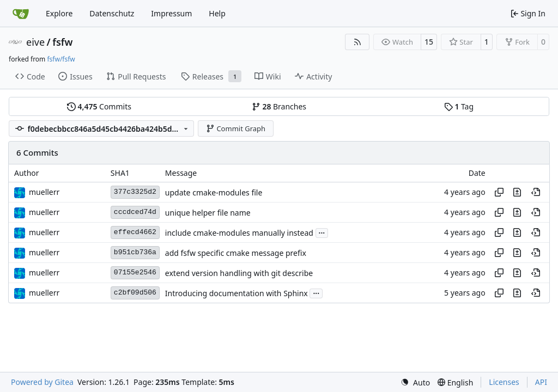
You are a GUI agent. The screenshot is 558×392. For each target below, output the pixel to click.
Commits (99, 106)
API (541, 382)
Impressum (171, 13)
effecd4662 (135, 232)
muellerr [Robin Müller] (44, 192)
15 (429, 42)
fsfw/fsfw (61, 59)
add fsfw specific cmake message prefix (236, 253)
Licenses (504, 382)
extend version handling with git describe (239, 273)
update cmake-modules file (214, 192)
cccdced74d (135, 212)
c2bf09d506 (135, 293)
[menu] (415, 382)
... (322, 232)
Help (217, 13)
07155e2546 (135, 272)
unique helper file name (208, 213)
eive (35, 42)
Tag (459, 106)
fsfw (62, 42)
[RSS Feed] (357, 42)
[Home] (21, 14)
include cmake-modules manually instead (239, 233)
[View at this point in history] (536, 192)
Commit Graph (236, 128)
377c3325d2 (135, 192)
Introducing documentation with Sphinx (236, 293)
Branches (279, 106)
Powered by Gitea (42, 382)
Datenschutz (112, 13)
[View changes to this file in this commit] (517, 192)
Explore (59, 13)
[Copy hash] (499, 192)
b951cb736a (135, 252)
